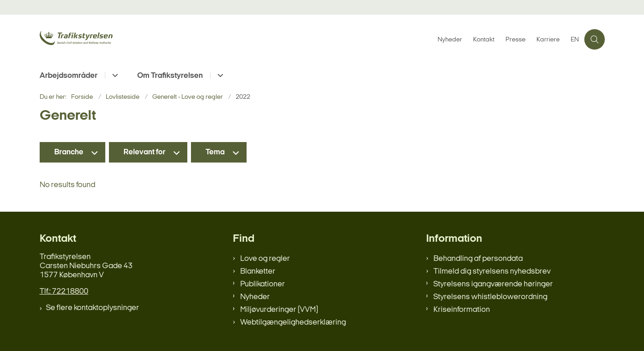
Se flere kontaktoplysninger (93, 308)
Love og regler (265, 259)
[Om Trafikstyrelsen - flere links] (219, 75)
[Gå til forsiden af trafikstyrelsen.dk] (108, 39)
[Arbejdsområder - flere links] (114, 75)
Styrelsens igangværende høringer (493, 284)
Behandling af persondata (478, 259)
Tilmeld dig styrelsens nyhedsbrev (492, 272)
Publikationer (263, 284)
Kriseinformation (462, 310)
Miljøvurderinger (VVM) (279, 310)
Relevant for (144, 152)
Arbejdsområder (69, 76)
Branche (69, 152)
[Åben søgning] (595, 39)
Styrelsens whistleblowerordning (490, 297)
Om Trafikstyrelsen (170, 76)
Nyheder (255, 297)
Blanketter (258, 272)
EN (575, 40)
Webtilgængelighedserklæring (293, 323)
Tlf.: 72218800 (64, 292)
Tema (215, 152)
